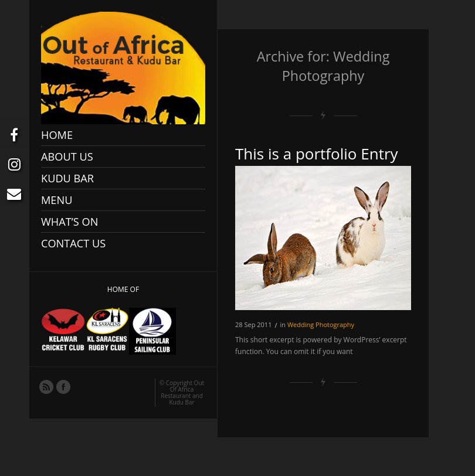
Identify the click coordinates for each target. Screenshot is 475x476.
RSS (46, 386)
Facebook (63, 386)
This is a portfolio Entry (317, 154)
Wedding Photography (321, 324)
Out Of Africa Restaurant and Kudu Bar (182, 392)
